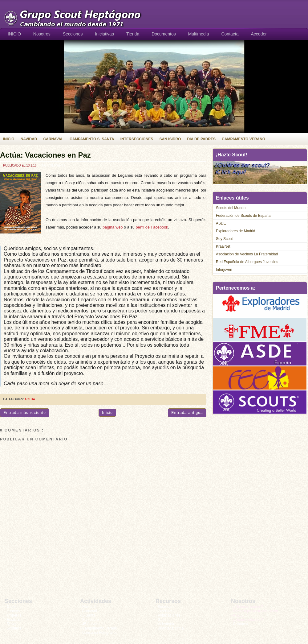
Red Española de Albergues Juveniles (247, 262)
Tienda (133, 34)
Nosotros (42, 34)
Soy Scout (224, 239)
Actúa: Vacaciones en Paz (45, 155)
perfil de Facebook (152, 227)
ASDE (221, 223)
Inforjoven (224, 270)
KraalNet (223, 246)
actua (30, 399)
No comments (54, 165)
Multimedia (199, 34)
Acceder (259, 34)
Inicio (107, 413)
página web (113, 227)
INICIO (14, 34)
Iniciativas (104, 34)
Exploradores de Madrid (235, 231)
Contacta (230, 34)
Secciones (73, 34)
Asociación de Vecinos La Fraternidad (247, 254)
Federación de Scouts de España (243, 216)
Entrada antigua (187, 413)
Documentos (164, 34)
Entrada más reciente (25, 413)
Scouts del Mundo (231, 208)
